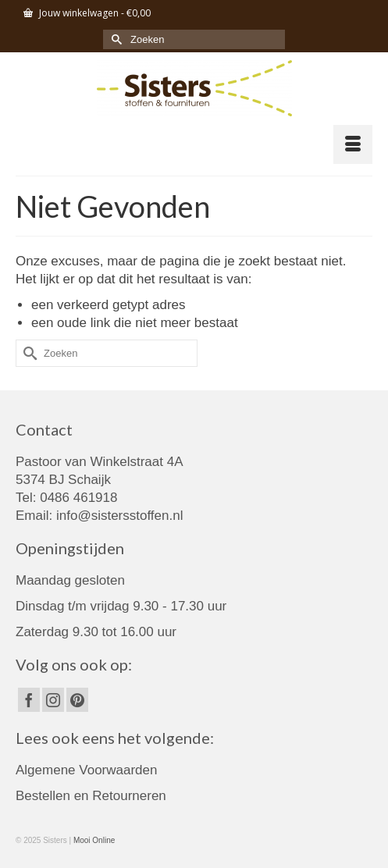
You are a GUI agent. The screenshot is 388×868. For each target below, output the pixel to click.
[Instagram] (53, 700)
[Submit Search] (115, 39)
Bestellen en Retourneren (91, 796)
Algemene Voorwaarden (86, 770)
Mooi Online (94, 840)
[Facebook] (29, 700)
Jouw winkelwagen (87, 13)
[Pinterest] (77, 700)
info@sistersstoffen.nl (119, 516)
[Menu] (353, 144)
